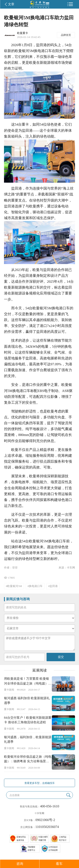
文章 (11, 4)
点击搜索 (15, 795)
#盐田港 (53, 586)
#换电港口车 (35, 586)
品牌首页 (66, 35)
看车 (59, 864)
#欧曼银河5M (14, 586)
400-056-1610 (50, 806)
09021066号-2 (45, 820)
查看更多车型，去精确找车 (40, 783)
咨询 (20, 864)
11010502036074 (47, 827)
